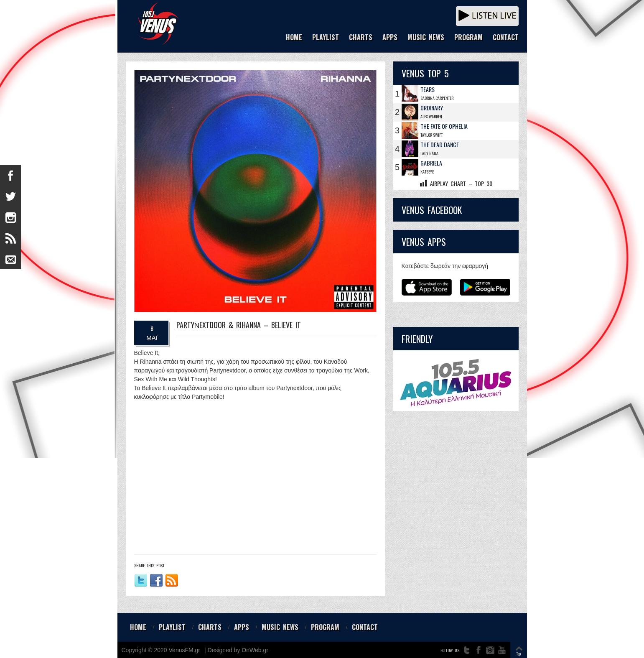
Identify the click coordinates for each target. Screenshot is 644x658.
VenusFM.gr (185, 650)
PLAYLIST (326, 38)
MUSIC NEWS (426, 38)
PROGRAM (468, 38)
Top (518, 654)
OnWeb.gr (255, 650)
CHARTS (361, 38)
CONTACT (506, 38)
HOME (294, 38)
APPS (390, 38)
